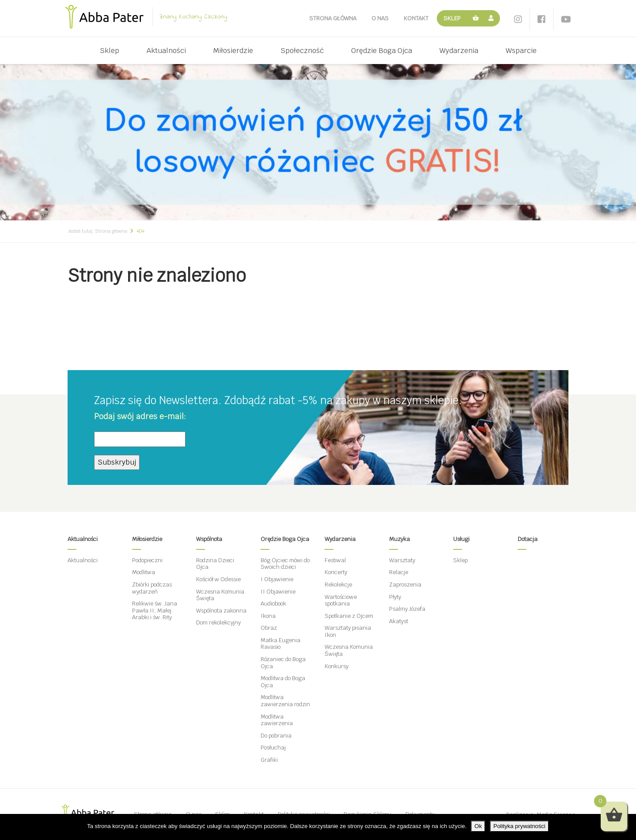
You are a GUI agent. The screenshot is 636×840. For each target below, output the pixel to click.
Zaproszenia (405, 585)
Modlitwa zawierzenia (277, 720)
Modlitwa (144, 572)
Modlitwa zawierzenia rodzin (285, 701)
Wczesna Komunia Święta (220, 595)
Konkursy (337, 666)
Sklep (452, 18)
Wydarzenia (459, 51)
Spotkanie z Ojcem (349, 616)
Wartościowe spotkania (341, 600)
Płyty (395, 597)
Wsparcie (521, 51)
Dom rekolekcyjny (218, 622)
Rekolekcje (338, 585)
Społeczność (302, 51)
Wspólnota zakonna (221, 611)
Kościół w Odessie (218, 579)
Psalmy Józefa (407, 609)
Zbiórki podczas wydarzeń (152, 588)
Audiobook (273, 604)
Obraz (269, 628)
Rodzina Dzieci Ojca (215, 564)
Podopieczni (147, 560)
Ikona (268, 616)
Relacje (399, 572)
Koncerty (336, 572)
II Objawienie (278, 592)
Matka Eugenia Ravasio (280, 644)
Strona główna (333, 18)
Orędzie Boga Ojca (382, 51)
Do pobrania (276, 736)
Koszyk (476, 18)
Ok (478, 826)
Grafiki (269, 760)
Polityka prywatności (519, 826)
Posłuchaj (273, 747)
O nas (380, 18)
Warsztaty (402, 560)
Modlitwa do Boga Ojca (283, 682)
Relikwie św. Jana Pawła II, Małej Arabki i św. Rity (155, 610)
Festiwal (335, 560)
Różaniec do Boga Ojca (283, 663)
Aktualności (166, 51)
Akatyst (399, 621)
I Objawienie (277, 579)
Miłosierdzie (233, 51)
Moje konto (492, 18)
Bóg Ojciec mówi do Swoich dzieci (285, 564)
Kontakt (416, 18)
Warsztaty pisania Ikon (348, 631)
